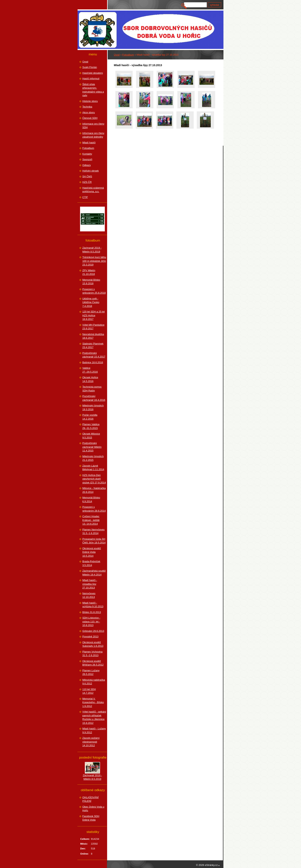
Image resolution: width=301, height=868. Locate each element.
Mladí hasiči (89, 143)
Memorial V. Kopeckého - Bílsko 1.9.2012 (93, 702)
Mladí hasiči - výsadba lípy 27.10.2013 (90, 584)
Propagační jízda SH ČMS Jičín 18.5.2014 (94, 541)
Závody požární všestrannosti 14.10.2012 (91, 742)
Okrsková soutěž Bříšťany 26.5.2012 (93, 663)
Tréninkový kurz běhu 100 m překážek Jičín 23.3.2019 (94, 261)
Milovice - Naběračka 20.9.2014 (94, 490)
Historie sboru (90, 101)
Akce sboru (89, 112)
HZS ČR (87, 182)
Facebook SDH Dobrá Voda (91, 818)
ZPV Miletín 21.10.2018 (89, 272)
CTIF (85, 197)
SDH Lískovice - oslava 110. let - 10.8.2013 (91, 621)
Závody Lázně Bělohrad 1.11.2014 (93, 468)
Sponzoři (87, 159)
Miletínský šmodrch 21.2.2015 (93, 458)
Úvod (117, 55)
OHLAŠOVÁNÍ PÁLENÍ (91, 799)
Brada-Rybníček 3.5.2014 (91, 563)
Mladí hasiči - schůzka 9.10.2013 (93, 605)
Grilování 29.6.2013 (93, 631)
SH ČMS (87, 176)
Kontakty (87, 154)
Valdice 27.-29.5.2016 (90, 370)
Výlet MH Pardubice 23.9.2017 (93, 327)
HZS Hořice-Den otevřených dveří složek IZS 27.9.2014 (94, 479)
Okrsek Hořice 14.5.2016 (90, 379)
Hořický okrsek (91, 171)
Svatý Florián (90, 67)
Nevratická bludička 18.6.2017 (93, 336)
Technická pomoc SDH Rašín (92, 389)
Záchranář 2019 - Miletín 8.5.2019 (92, 250)
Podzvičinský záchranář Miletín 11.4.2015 (92, 447)
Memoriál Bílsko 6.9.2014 (91, 499)
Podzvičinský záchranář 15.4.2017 (94, 355)
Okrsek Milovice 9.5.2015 (91, 436)
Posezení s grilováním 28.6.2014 (94, 509)
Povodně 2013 (90, 637)
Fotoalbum (128, 55)
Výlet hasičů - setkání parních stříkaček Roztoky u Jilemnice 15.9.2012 (94, 717)
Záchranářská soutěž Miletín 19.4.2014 (94, 573)
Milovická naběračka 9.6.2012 (94, 682)
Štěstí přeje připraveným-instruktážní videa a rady (93, 90)
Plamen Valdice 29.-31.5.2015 (91, 426)
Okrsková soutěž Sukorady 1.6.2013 (93, 644)
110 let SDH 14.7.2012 (89, 691)
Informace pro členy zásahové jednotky (93, 135)
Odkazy (87, 165)
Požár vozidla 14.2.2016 (90, 417)
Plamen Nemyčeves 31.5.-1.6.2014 (93, 531)
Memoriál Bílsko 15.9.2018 (91, 282)
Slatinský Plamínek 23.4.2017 (93, 346)
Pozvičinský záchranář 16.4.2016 (94, 398)
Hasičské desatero (93, 73)
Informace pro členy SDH (93, 126)
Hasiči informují (91, 78)
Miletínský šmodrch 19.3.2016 (93, 407)
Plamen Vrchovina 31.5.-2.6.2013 (92, 654)
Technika (87, 107)
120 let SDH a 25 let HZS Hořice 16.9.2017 (93, 315)
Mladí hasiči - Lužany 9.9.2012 (94, 730)
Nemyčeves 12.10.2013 (89, 595)
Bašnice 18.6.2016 (93, 362)
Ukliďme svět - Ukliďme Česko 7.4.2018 (91, 302)
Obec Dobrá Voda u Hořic (93, 809)
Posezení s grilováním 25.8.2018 (94, 291)
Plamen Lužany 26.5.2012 (91, 672)
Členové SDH (90, 118)
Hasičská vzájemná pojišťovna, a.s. (93, 190)
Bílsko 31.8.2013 (92, 612)
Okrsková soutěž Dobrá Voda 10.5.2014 (92, 552)
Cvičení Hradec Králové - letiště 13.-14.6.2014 (91, 520)
